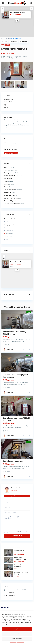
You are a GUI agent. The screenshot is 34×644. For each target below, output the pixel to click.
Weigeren (17, 634)
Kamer (7, 38)
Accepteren (17, 629)
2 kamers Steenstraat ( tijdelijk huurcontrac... (16, 375)
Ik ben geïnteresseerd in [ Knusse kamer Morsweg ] (17, 522)
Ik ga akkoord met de (17, 531)
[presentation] (5, 72)
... (24, 341)
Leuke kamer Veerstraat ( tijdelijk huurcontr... (17, 419)
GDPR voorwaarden (23, 531)
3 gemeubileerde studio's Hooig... (19, 551)
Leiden (15, 149)
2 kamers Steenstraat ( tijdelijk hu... (21, 565)
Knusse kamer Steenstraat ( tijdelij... (21, 558)
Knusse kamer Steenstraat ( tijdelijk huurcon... (14, 332)
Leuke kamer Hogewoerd (13, 461)
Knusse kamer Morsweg (18, 12)
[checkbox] (4, 531)
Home (3, 38)
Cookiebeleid (13, 642)
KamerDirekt (10, 349)
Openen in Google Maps (11, 153)
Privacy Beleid (21, 642)
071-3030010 (10, 592)
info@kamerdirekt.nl (12, 595)
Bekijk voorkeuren (17, 639)
